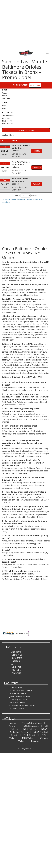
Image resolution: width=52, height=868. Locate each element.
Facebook (16, 663)
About (13, 725)
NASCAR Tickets (17, 704)
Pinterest (16, 675)
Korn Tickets (16, 689)
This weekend (8, 116)
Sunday (5, 93)
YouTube (16, 672)
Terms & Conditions (32, 725)
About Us (16, 654)
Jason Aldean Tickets (20, 698)
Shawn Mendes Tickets (21, 692)
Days (5, 90)
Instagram (17, 660)
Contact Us (17, 657)
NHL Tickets (30, 737)
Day (4, 108)
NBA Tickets (29, 731)
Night (4, 106)
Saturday (6, 98)
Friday (5, 96)
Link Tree (16, 669)
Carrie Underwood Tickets (23, 707)
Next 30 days (8, 123)
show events (26, 197)
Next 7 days (7, 121)
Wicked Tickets (17, 710)
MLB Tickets (28, 740)
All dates (8, 112)
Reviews (35, 743)
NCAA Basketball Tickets (28, 732)
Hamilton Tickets (18, 695)
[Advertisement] (25, 25)
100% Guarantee (31, 728)
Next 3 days (7, 118)
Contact (13, 728)
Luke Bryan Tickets (19, 701)
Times (5, 102)
